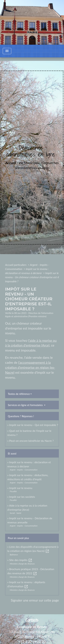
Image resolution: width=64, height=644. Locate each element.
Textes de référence (19, 394)
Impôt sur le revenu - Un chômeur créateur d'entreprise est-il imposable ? (32, 277)
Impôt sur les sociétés (22, 497)
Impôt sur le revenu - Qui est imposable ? (34, 425)
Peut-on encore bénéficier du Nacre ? (31, 441)
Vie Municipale (29, 163)
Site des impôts (21, 560)
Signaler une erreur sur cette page (35, 600)
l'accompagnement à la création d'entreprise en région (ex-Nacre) (30, 367)
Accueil (11, 163)
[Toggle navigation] (7, 51)
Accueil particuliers (16, 265)
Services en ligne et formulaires (26, 405)
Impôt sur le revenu (21, 488)
